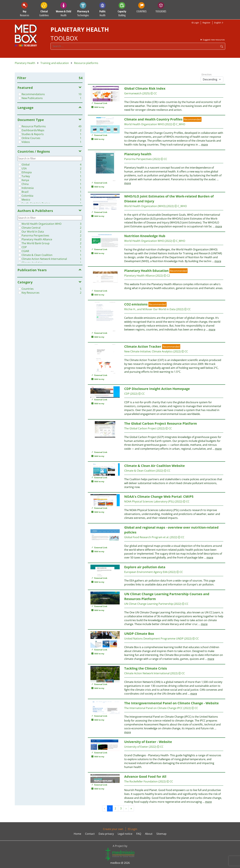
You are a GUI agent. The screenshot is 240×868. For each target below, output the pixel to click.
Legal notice (125, 834)
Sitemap (161, 834)
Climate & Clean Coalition (140, 471)
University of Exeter (136, 747)
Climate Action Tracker (143, 346)
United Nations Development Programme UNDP (154, 639)
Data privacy (106, 834)
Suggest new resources (212, 40)
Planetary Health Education (146, 271)
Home (77, 834)
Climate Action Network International (147, 673)
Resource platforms (86, 63)
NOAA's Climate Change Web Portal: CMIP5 (159, 497)
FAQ (139, 834)
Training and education (55, 63)
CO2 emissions (136, 304)
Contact (90, 834)
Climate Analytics (162, 351)
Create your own (113, 829)
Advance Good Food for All (145, 776)
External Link (99, 103)
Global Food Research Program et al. (147, 537)
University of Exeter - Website (148, 742)
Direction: (207, 74)
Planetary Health (25, 63)
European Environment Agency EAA (146, 572)
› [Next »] (126, 808)
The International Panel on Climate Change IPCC (153, 708)
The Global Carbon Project (140, 428)
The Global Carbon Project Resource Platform (161, 423)
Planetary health (138, 154)
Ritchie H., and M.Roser (138, 309)
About (149, 834)
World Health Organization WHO (144, 124)
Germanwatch (133, 93)
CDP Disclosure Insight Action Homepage (157, 389)
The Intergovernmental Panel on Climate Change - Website (171, 703)
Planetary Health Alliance (139, 276)
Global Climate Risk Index (145, 88)
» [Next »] (131, 808)
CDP (127, 394)
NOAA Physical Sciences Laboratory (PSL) (149, 501)
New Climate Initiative (137, 351)
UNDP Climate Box (139, 634)
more (205, 145)
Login (195, 23)
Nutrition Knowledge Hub (145, 236)
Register (206, 23)
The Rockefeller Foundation (141, 781)
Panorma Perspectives (138, 159)
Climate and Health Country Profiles (153, 119)
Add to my (98, 107)
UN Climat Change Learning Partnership (149, 604)
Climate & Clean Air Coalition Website (155, 466)
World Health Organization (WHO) (145, 206)
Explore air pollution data (145, 567)
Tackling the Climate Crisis (146, 668)
